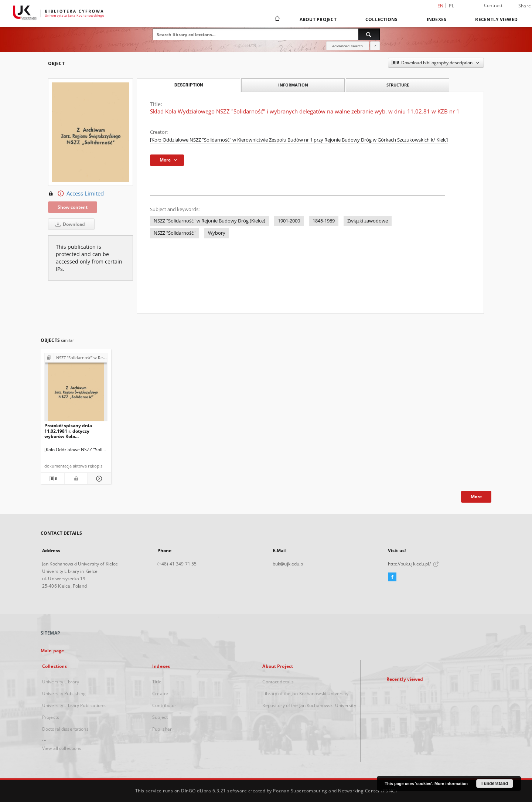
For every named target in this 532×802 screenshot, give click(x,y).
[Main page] (277, 19)
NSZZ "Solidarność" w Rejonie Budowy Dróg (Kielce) (209, 221)
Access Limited (76, 194)
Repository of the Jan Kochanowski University (309, 705)
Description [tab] (189, 85)
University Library (61, 682)
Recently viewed (496, 19)
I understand (495, 784)
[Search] (369, 34)
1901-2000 (289, 221)
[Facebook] (392, 577)
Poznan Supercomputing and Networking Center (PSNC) (335, 791)
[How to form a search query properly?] (375, 46)
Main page (52, 651)
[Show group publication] (76, 358)
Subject (160, 717)
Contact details (278, 682)
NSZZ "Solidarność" (175, 233)
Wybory (217, 233)
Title (157, 682)
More (476, 497)
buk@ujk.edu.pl (289, 564)
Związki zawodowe (368, 221)
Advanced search (347, 46)
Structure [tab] (398, 85)
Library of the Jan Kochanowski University (305, 694)
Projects (51, 717)
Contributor (164, 705)
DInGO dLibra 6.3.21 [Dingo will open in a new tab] (204, 791)
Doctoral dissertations (65, 729)
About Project (318, 19)
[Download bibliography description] (52, 479)
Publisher (162, 729)
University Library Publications (74, 705)
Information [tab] (293, 85)
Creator (160, 694)
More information (451, 784)
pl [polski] (451, 6)
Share (525, 6)
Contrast (493, 5)
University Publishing (64, 694)
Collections (382, 19)
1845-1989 (324, 221)
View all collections (62, 748)
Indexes (437, 19)
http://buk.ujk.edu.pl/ (413, 564)
